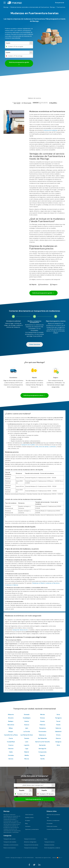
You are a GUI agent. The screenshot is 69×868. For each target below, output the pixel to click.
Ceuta (11, 738)
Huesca (27, 725)
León (27, 742)
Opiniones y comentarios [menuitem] (32, 829)
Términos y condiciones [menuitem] (53, 820)
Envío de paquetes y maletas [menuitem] (52, 848)
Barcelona (11, 725)
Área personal (60, 3)
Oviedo (42, 721)
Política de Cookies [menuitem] (52, 826)
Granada (27, 714)
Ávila (58, 745)
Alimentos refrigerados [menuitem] (30, 842)
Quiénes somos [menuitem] (29, 818)
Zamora (58, 738)
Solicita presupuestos (19, 63)
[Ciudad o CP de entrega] (19, 56)
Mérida (42, 714)
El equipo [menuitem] (28, 820)
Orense (42, 718)
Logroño (27, 745)
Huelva (27, 721)
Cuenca (11, 745)
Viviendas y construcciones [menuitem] (11, 845)
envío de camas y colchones (47, 447)
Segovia (42, 755)
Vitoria (58, 735)
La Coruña (27, 732)
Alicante (11, 718)
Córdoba (11, 755)
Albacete (11, 714)
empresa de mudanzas (50, 130)
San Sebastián (42, 738)
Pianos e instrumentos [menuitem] (10, 848)
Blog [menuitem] (26, 823)
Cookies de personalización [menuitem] (54, 829)
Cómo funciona (35, 344)
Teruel (58, 721)
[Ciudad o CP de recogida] (19, 47)
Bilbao (11, 728)
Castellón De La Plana (11, 735)
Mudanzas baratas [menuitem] (49, 845)
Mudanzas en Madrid (38, 583)
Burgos (11, 732)
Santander (42, 745)
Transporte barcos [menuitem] (49, 842)
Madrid (27, 752)
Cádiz (11, 752)
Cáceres (11, 749)
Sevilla (42, 759)
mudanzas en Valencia (11, 585)
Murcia (27, 759)
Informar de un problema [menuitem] (53, 815)
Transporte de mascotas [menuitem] (31, 848)
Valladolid (58, 732)
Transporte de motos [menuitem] (30, 839)
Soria (58, 714)
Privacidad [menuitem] (50, 823)
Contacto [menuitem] (28, 826)
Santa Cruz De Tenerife (42, 742)
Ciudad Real (11, 742)
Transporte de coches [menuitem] (10, 839)
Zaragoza (58, 742)
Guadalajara (27, 718)
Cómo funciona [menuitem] (29, 815)
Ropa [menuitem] (46, 839)
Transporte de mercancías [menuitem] (31, 845)
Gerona (11, 759)
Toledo (58, 725)
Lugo (27, 749)
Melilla (27, 755)
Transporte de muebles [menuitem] (10, 842)
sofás (37, 447)
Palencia (42, 725)
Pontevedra (42, 732)
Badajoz (11, 721)
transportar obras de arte (20, 630)
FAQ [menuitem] (48, 818)
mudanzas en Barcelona (52, 583)
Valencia (58, 728)
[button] (5, 3)
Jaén (27, 728)
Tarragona (58, 718)
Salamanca (42, 735)
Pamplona (42, 728)
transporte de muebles (28, 445)
